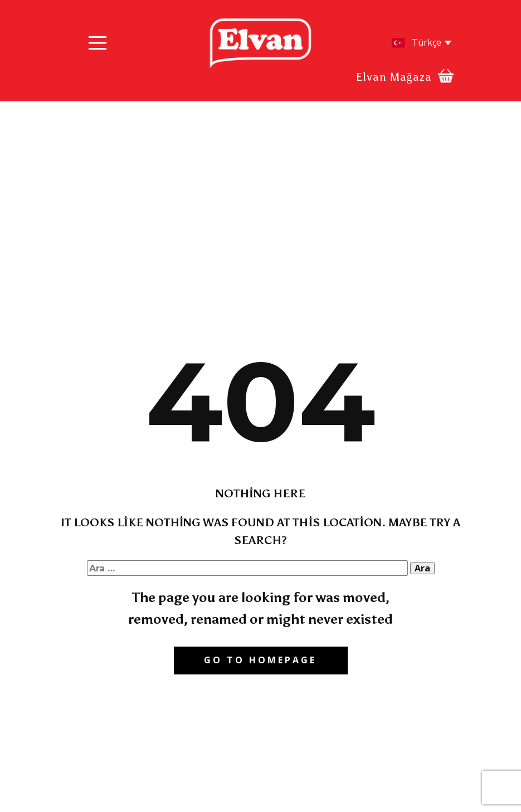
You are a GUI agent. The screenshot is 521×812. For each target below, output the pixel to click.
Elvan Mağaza (394, 77)
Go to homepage (260, 660)
